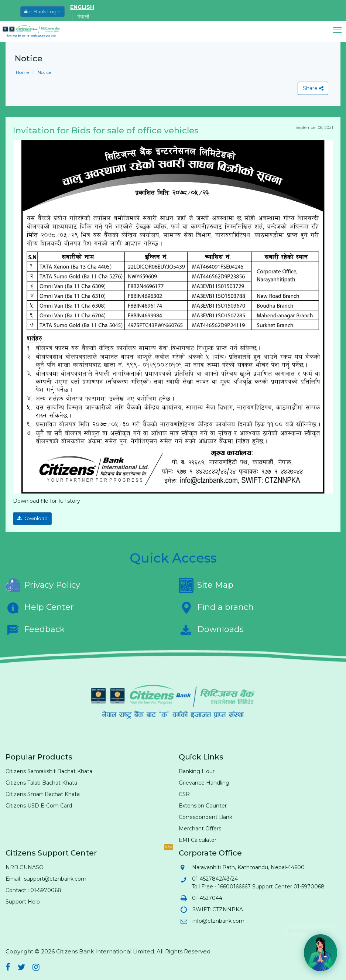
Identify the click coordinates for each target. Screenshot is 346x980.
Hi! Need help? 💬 (310, 928)
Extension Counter (203, 804)
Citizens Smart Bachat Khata (43, 793)
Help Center (40, 606)
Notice (44, 72)
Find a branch (216, 606)
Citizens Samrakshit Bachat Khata (49, 770)
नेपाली (83, 17)
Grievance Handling (204, 781)
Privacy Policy (43, 584)
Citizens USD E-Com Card (39, 804)
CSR (184, 793)
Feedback (35, 628)
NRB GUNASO (25, 866)
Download (31, 518)
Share (312, 88)
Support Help (23, 900)
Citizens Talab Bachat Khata (41, 781)
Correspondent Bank (205, 816)
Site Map (206, 584)
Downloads (211, 628)
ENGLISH (82, 7)
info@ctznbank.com (218, 919)
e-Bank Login (42, 11)
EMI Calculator (198, 839)
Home (22, 72)
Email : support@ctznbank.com (46, 877)
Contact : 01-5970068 (33, 889)
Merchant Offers (200, 827)
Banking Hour (197, 770)
